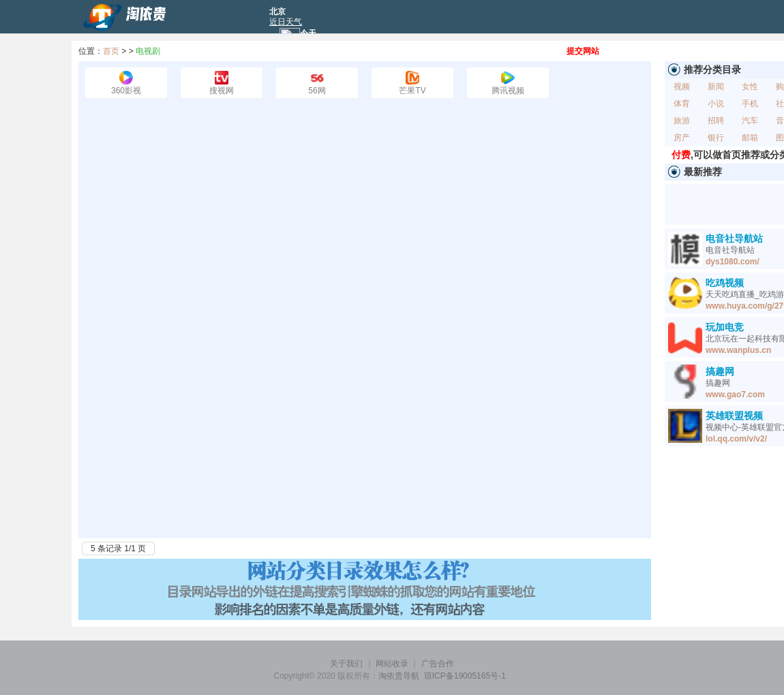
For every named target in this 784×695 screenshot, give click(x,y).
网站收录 (392, 664)
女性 (750, 87)
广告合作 (438, 664)
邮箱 (750, 138)
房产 (682, 138)
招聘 (716, 121)
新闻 (716, 87)
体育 (682, 104)
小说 (716, 104)
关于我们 (346, 664)
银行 (716, 138)
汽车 (750, 121)
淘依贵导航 (399, 676)
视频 (682, 87)
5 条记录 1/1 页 (118, 549)
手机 (750, 104)
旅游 (682, 121)
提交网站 (583, 51)
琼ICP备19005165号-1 (465, 676)
